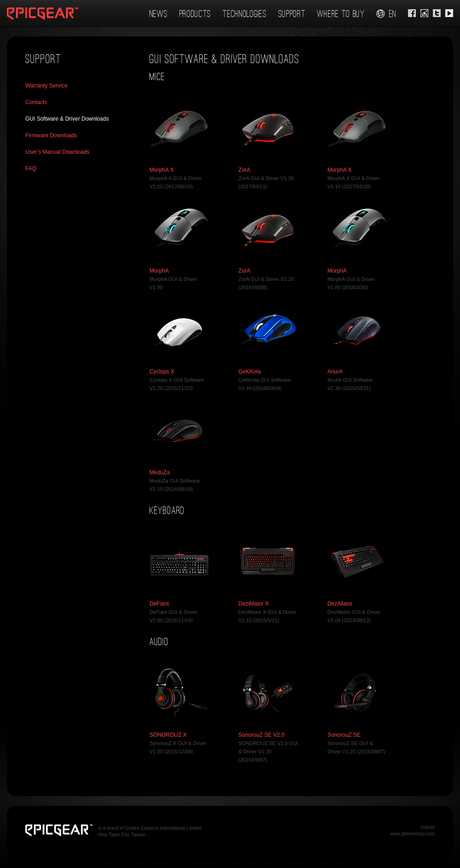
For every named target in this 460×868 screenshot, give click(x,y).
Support (292, 14)
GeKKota (250, 372)
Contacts (36, 102)
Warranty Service (46, 86)
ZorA (244, 170)
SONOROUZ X (168, 735)
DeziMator (340, 604)
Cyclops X (162, 372)
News (159, 14)
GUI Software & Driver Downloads (67, 119)
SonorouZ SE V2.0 (261, 735)
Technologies (244, 14)
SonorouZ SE (344, 735)
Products (195, 14)
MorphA (159, 271)
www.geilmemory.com (413, 834)
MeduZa (160, 472)
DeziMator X (253, 604)
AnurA (335, 372)
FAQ (31, 169)
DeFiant (159, 604)
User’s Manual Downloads (57, 152)
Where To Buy (341, 14)
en (386, 14)
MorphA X (162, 170)
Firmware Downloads (51, 135)
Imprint (428, 827)
